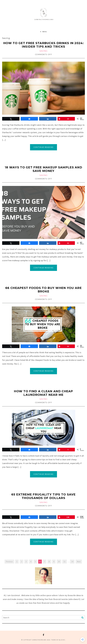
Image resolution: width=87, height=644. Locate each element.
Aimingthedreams (39, 640)
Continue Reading (43, 147)
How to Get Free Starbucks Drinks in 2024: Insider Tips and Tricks (43, 45)
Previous (9, 562)
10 (59, 562)
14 (72, 562)
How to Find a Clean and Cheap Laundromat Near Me (43, 393)
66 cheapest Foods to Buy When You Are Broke (43, 290)
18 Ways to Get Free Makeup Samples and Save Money (43, 169)
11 (65, 562)
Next (79, 562)
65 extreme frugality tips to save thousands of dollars (43, 496)
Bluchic (62, 640)
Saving (43, 51)
